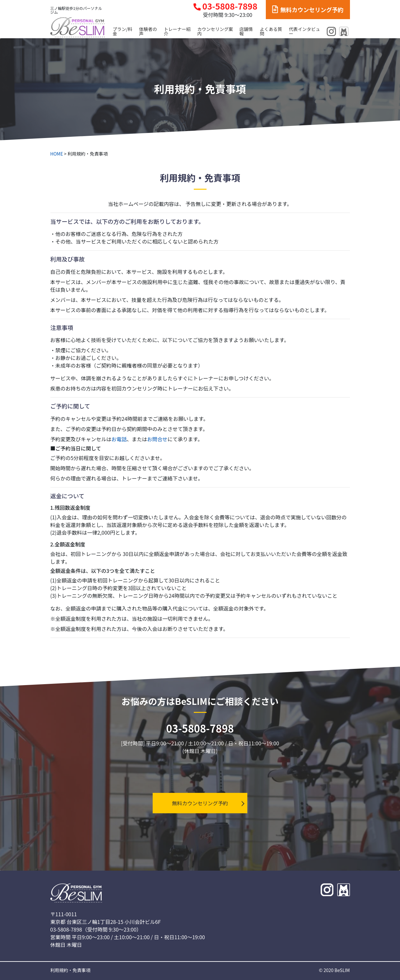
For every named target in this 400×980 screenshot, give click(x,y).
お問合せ (157, 439)
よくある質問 (271, 31)
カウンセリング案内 (215, 31)
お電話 (119, 439)
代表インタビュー (304, 31)
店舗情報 (246, 31)
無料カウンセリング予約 (308, 10)
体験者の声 (148, 31)
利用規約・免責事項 (70, 970)
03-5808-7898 (225, 6)
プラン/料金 (122, 31)
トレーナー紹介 (177, 31)
